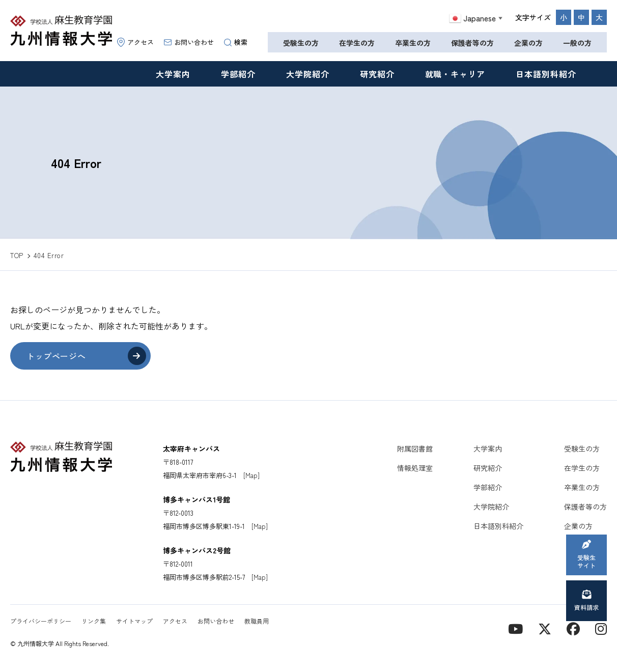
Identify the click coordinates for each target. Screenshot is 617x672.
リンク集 (94, 621)
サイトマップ (134, 621)
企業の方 (528, 43)
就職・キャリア (455, 74)
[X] (545, 628)
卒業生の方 (413, 43)
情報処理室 (415, 468)
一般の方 (577, 43)
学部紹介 (238, 74)
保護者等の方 (472, 43)
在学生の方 (357, 43)
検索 (236, 42)
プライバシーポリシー (41, 621)
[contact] (573, 628)
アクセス (135, 42)
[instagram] (601, 628)
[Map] (251, 475)
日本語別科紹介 (546, 74)
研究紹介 (377, 74)
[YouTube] (515, 628)
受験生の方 (301, 43)
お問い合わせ (189, 42)
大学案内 (173, 74)
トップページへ (56, 356)
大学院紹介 (308, 74)
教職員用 (257, 621)
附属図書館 (415, 449)
